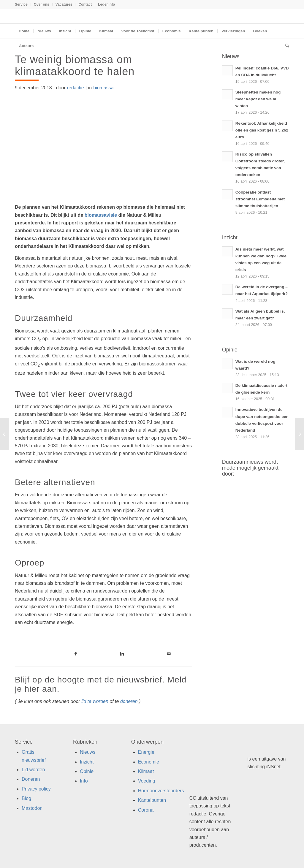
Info (84, 781)
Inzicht (87, 762)
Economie (149, 762)
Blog (26, 798)
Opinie (87, 771)
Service (21, 4)
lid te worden (95, 701)
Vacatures (64, 4)
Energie (146, 752)
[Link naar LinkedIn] (122, 654)
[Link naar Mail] (169, 654)
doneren (129, 701)
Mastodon (32, 808)
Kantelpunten (152, 800)
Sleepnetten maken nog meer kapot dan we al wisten (258, 99)
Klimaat (146, 771)
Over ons (42, 4)
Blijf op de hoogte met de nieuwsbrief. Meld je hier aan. (101, 684)
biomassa (103, 88)
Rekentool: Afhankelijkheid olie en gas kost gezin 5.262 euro (262, 130)
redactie (76, 88)
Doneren (31, 779)
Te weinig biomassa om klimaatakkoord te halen (75, 65)
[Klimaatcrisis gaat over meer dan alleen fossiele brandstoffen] (5, 434)
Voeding (147, 781)
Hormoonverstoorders (161, 791)
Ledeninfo (106, 4)
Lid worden (33, 770)
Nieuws (88, 752)
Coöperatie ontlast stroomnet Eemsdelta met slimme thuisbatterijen (260, 199)
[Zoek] (285, 46)
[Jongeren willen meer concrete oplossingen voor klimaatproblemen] (299, 434)
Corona (146, 810)
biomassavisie (101, 215)
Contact (85, 4)
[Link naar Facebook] (76, 654)
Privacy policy (36, 789)
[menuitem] (23, 4)
